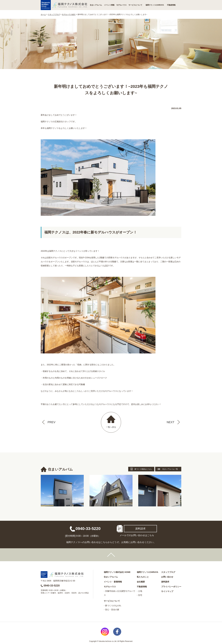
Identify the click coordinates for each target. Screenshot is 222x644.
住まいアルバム (96, 5)
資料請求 (140, 529)
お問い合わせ (167, 577)
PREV (51, 422)
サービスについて (135, 5)
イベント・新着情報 (113, 582)
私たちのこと (143, 577)
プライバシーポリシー (171, 587)
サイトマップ (167, 591)
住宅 (140, 595)
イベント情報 (109, 5)
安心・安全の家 (112, 610)
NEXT (170, 422)
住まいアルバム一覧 (170, 469)
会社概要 (141, 582)
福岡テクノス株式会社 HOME (117, 572)
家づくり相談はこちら (143, 469)
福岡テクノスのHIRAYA (155, 5)
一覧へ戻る (111, 427)
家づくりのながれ (113, 606)
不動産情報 (171, 5)
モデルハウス (121, 5)
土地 (140, 591)
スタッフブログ (168, 572)
